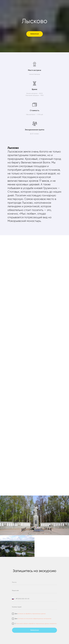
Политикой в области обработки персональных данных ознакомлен (36, 624)
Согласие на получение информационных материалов (34, 619)
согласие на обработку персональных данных (32, 614)
